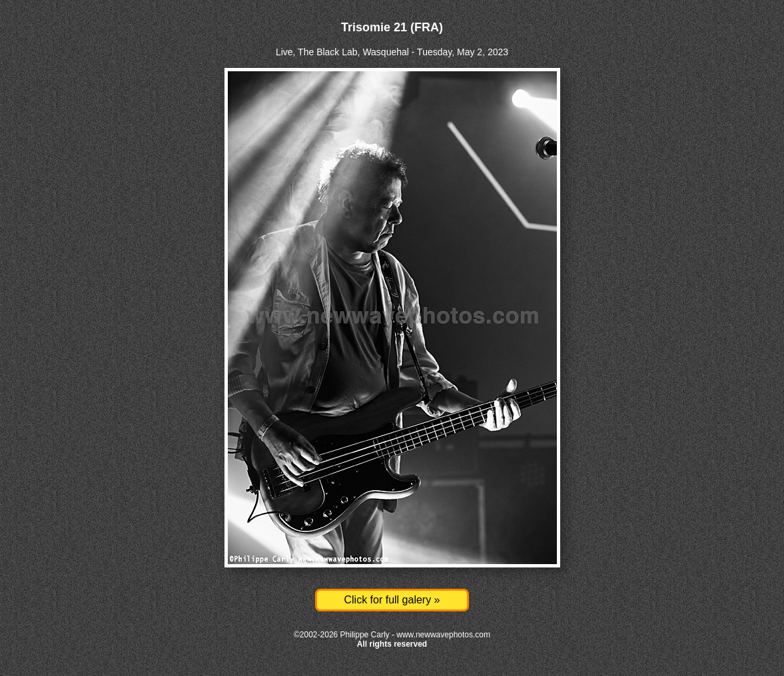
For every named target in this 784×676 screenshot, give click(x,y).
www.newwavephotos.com (443, 635)
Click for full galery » (392, 600)
